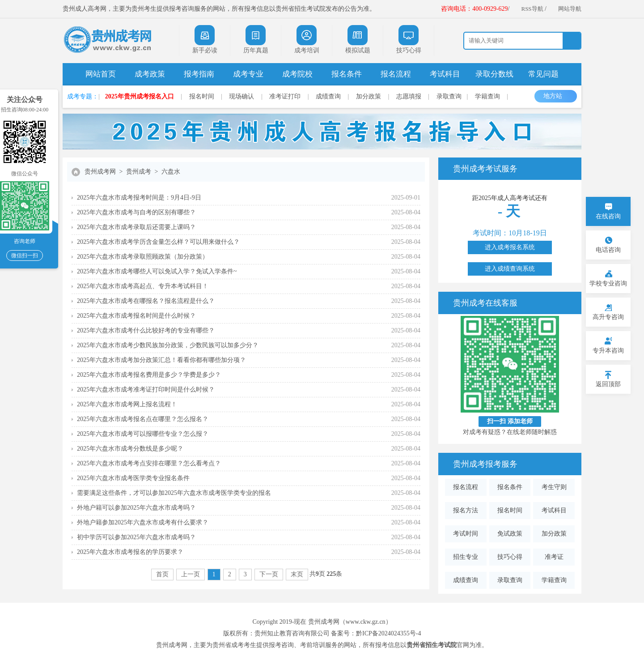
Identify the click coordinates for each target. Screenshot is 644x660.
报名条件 (347, 74)
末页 (297, 574)
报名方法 (466, 510)
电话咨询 (608, 250)
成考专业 (248, 74)
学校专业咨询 (608, 283)
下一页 (269, 574)
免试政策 (510, 534)
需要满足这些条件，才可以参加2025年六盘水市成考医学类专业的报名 (174, 493)
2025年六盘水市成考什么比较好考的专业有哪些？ (146, 330)
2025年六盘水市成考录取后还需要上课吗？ (136, 227)
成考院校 (297, 74)
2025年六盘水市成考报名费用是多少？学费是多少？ (149, 375)
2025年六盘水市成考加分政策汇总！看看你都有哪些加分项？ (161, 360)
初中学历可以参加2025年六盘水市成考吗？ (136, 537)
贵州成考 (139, 172)
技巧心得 (510, 557)
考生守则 (554, 487)
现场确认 (241, 96)
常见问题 (543, 74)
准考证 (554, 557)
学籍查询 (487, 96)
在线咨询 (608, 216)
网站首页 (101, 74)
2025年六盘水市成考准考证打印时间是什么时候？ (146, 390)
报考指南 (199, 74)
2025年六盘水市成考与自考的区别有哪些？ (136, 212)
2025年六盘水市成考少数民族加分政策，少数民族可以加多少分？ (168, 345)
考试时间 (466, 534)
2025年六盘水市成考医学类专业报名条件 (133, 478)
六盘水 (171, 172)
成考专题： (83, 96)
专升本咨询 (608, 351)
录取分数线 (494, 74)
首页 (162, 574)
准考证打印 (285, 96)
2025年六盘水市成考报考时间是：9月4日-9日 (139, 198)
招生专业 (466, 557)
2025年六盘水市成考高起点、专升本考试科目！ (143, 286)
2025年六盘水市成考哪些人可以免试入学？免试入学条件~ (157, 271)
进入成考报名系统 (510, 247)
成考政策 (150, 74)
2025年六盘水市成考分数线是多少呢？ (130, 449)
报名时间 (202, 96)
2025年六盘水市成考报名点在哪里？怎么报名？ (143, 419)
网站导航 (570, 9)
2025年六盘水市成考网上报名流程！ (127, 404)
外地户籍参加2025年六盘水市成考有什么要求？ (143, 522)
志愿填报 (409, 96)
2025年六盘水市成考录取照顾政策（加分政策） (143, 257)
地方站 (557, 96)
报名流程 (396, 74)
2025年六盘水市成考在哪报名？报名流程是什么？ (146, 301)
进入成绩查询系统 (510, 269)
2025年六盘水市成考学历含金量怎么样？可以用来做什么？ (158, 242)
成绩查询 (328, 96)
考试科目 (445, 74)
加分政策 (369, 96)
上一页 (191, 574)
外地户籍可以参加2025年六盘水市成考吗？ (136, 508)
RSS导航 (532, 9)
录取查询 (449, 96)
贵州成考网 (100, 172)
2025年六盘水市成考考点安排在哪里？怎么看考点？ (149, 463)
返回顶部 (608, 384)
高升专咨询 (608, 317)
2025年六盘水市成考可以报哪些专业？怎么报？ (143, 434)
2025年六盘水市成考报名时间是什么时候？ (136, 316)
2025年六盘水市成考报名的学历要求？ (130, 552)
